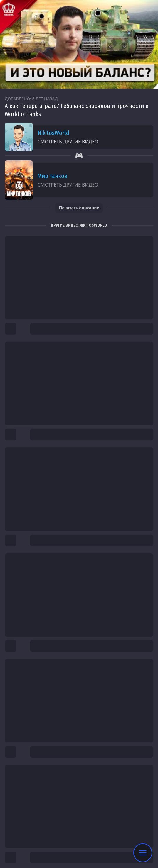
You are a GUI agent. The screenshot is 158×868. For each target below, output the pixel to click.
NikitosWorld (53, 133)
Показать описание (79, 208)
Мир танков (53, 176)
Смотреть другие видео (68, 142)
